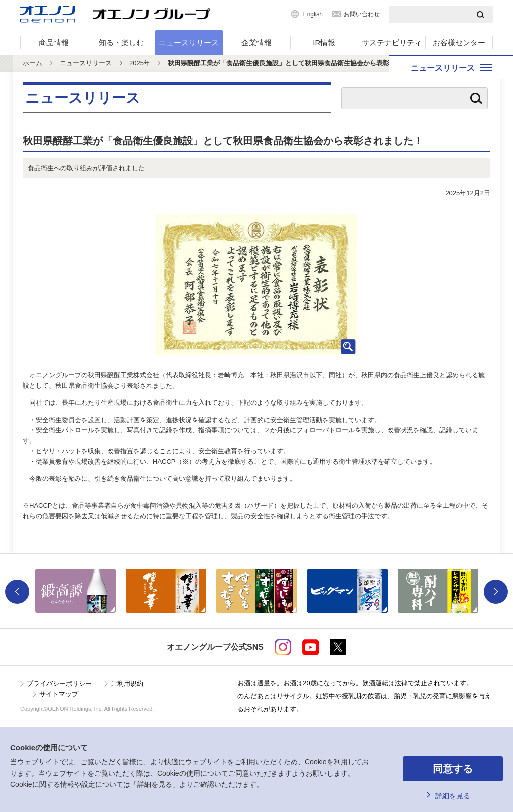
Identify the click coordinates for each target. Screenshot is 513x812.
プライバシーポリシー (59, 683)
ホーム (32, 63)
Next (496, 592)
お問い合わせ (362, 14)
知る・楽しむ (121, 42)
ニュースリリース (189, 42)
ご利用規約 (127, 683)
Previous (17, 592)
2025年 (140, 63)
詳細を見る (453, 796)
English (313, 14)
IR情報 (324, 42)
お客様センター (459, 42)
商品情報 (54, 42)
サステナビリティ (392, 42)
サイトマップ (59, 694)
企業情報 (256, 42)
